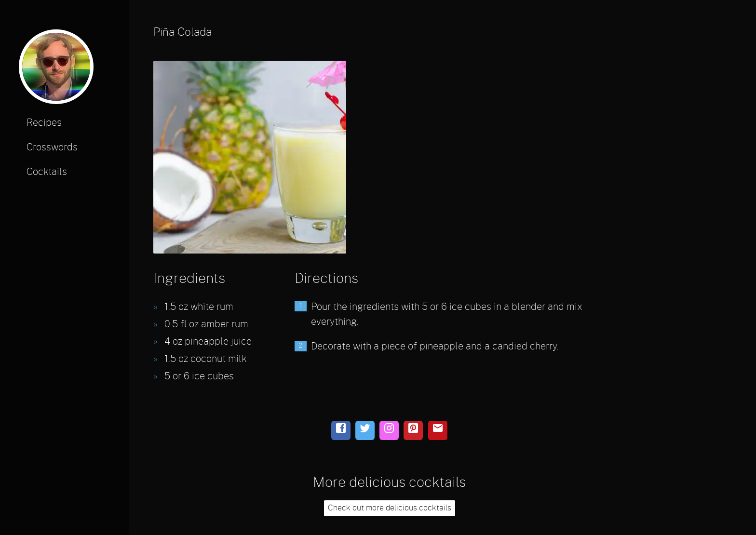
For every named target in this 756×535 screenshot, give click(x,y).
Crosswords (52, 147)
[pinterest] (413, 430)
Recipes (44, 123)
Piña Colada (182, 33)
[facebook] (341, 430)
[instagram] (389, 430)
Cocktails (47, 172)
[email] (438, 430)
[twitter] (365, 430)
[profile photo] (56, 70)
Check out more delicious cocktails (390, 508)
